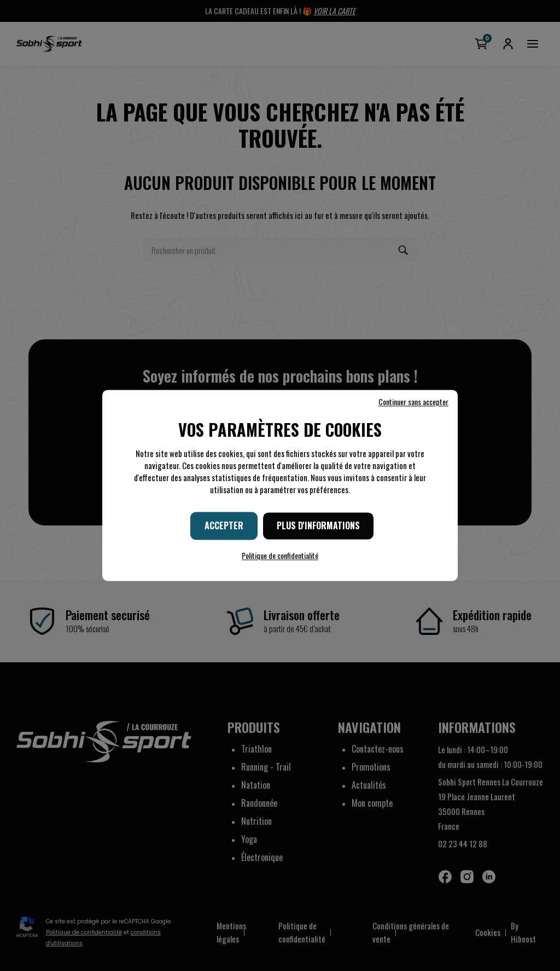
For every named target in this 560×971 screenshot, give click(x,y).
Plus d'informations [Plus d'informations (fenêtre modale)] (318, 525)
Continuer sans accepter (413, 402)
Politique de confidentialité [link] (280, 556)
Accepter (224, 525)
